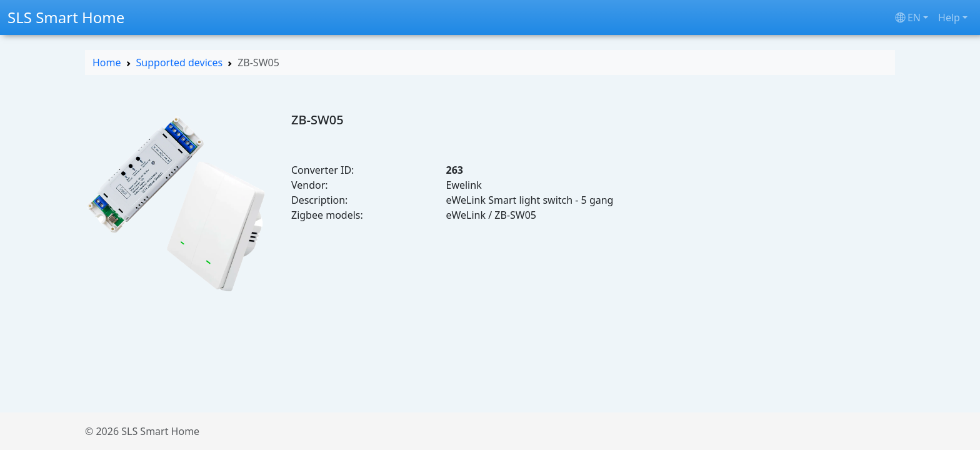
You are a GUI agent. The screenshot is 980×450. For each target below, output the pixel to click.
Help (949, 17)
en (908, 17)
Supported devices (180, 62)
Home (107, 62)
